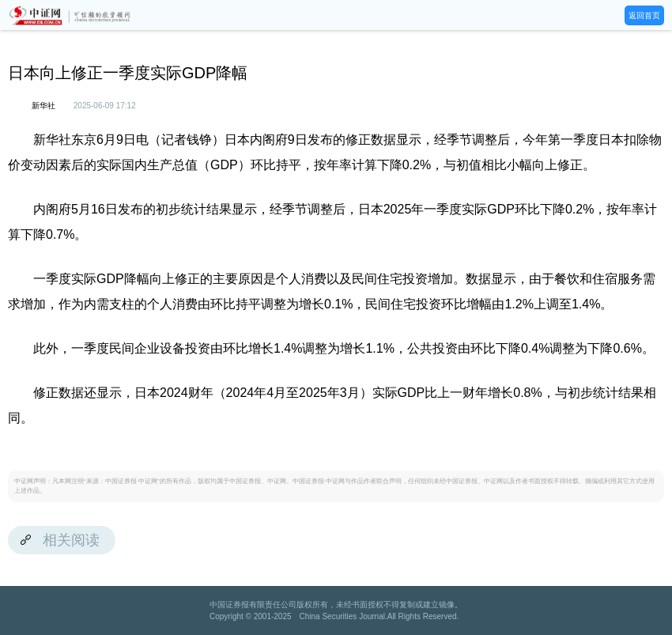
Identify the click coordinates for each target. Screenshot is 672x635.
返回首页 (644, 15)
